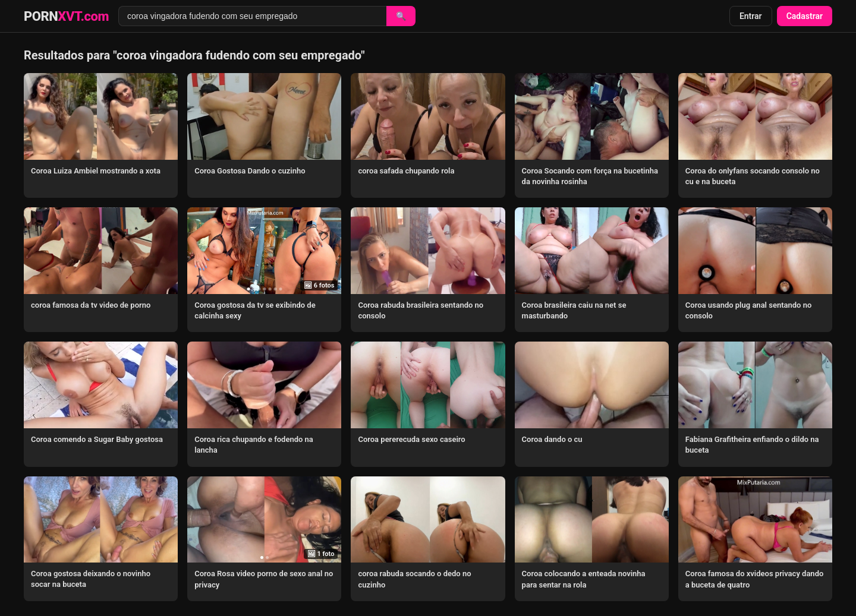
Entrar (751, 16)
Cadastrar (805, 16)
